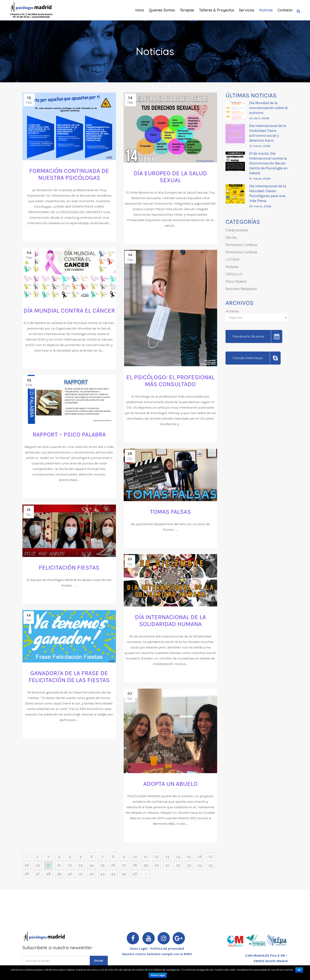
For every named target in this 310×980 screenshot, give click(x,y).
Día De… (232, 237)
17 (211, 857)
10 (135, 857)
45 (124, 874)
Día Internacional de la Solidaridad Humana (170, 621)
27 (124, 865)
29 (146, 865)
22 (70, 865)
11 (146, 857)
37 (37, 874)
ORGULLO (234, 274)
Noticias (232, 267)
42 (92, 874)
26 (113, 865)
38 (48, 874)
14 (178, 857)
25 (102, 865)
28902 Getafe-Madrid (271, 961)
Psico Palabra (236, 281)
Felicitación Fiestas (69, 568)
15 (189, 857)
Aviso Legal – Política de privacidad (157, 949)
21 (59, 865)
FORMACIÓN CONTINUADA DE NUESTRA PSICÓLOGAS (69, 174)
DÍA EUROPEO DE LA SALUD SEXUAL (170, 177)
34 (200, 865)
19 (38, 865)
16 (200, 857)
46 (135, 874)
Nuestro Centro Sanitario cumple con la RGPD (157, 954)
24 (92, 865)
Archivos (232, 311)
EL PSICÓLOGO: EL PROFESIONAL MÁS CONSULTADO (170, 381)
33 (189, 865)
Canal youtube (237, 230)
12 (156, 857)
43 (102, 874)
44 (113, 874)
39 (59, 874)
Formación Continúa (241, 245)
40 (70, 874)
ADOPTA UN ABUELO (170, 784)
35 (211, 865)
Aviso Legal (158, 975)
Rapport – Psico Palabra (69, 434)
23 (81, 865)
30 (157, 865)
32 (178, 865)
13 (167, 857)
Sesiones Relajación (241, 289)
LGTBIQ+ (233, 259)
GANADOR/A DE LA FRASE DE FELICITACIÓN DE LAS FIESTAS (69, 677)
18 (27, 865)
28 (135, 865)
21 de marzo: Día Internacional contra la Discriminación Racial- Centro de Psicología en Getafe (268, 163)
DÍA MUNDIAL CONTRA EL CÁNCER (69, 311)
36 (27, 874)
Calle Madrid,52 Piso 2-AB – (266, 955)
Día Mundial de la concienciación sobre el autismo (268, 108)
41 (81, 874)
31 (167, 865)
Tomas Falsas (170, 512)
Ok (299, 970)
